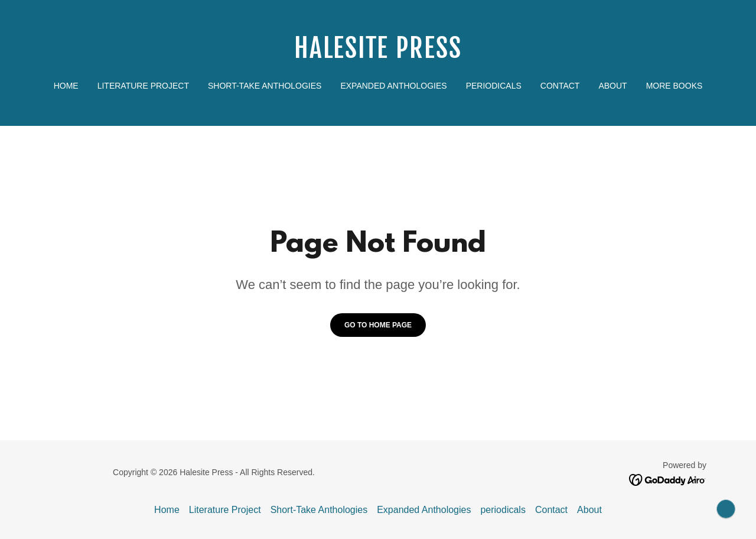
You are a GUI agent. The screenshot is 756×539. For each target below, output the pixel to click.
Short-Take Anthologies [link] (265, 86)
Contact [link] (560, 86)
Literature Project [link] (143, 86)
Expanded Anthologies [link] (393, 86)
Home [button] (167, 510)
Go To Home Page (378, 325)
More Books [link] (674, 86)
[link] (378, 55)
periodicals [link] (494, 86)
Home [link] (66, 86)
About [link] (612, 86)
